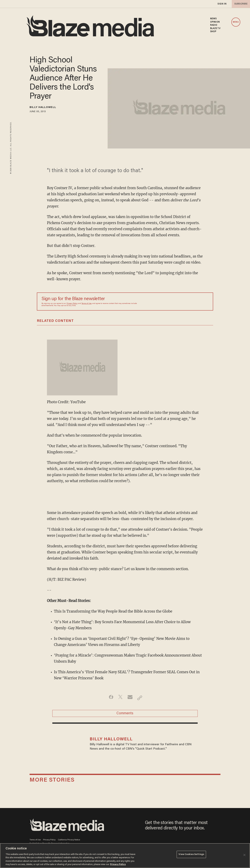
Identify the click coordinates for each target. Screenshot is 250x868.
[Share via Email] (130, 698)
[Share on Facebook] (109, 698)
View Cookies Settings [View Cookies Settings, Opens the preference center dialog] (191, 855)
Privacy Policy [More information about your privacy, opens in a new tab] (118, 864)
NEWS (213, 19)
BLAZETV (215, 29)
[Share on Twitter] (120, 698)
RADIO (214, 25)
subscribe (240, 4)
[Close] (244, 855)
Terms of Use (86, 304)
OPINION (215, 22)
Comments (125, 715)
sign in (222, 4)
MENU (236, 22)
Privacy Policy (72, 304)
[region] (125, 856)
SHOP (213, 32)
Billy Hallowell (47, 108)
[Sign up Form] (184, 302)
